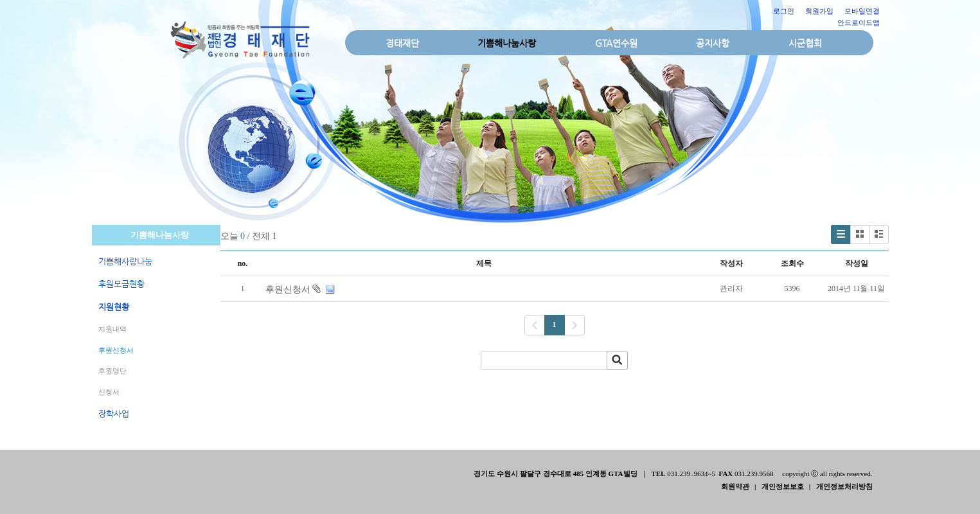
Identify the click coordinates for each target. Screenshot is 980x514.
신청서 (109, 392)
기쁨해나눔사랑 (507, 43)
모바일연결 (862, 11)
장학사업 (114, 413)
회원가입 (819, 11)
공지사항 (713, 43)
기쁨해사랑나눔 (125, 261)
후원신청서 (116, 350)
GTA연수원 (616, 43)
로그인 (784, 11)
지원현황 (114, 307)
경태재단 (402, 43)
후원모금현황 (121, 284)
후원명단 (112, 371)
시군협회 (805, 43)
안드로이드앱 (859, 22)
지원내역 (112, 329)
